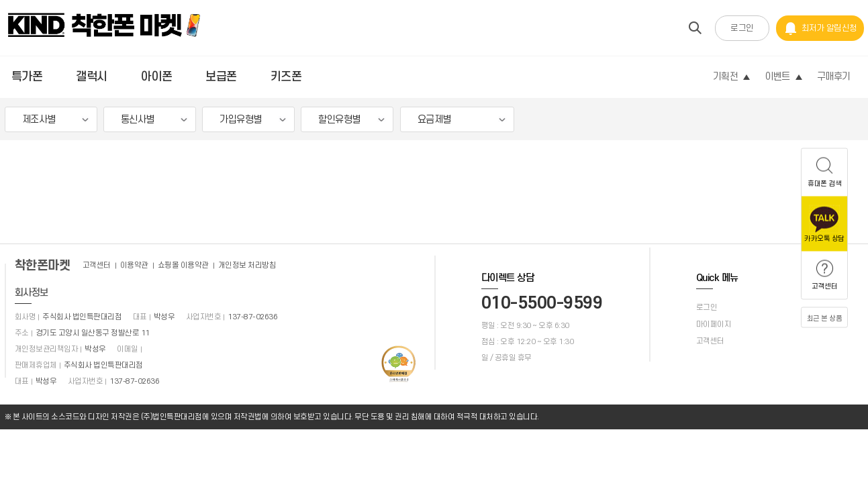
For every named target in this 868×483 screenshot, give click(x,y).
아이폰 (157, 77)
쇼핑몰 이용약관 (183, 265)
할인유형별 (339, 120)
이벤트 (783, 77)
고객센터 (97, 265)
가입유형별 (241, 120)
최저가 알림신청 (820, 29)
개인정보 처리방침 (247, 265)
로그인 (742, 28)
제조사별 (39, 120)
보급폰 (221, 77)
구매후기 (834, 77)
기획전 (732, 77)
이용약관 (134, 265)
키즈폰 (286, 77)
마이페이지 (714, 324)
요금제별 (434, 120)
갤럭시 (92, 77)
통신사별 (138, 120)
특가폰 (27, 77)
